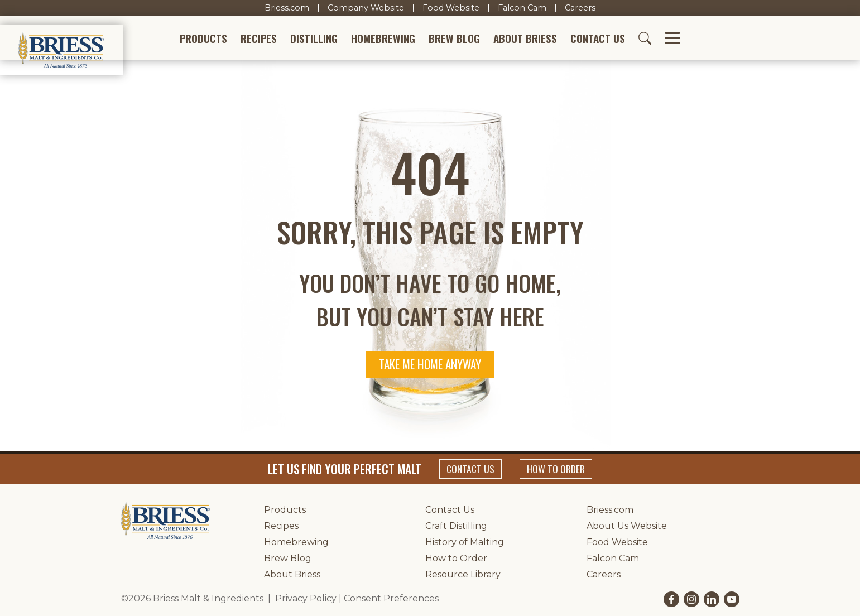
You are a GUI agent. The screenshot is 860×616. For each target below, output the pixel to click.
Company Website (366, 8)
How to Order (556, 469)
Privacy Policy (306, 598)
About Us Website (627, 526)
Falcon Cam (522, 8)
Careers (580, 8)
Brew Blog (454, 38)
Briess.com (287, 8)
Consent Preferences (391, 598)
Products (203, 38)
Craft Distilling (456, 526)
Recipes (259, 38)
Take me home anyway (430, 364)
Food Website (451, 8)
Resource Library (463, 574)
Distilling (314, 38)
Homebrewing (383, 38)
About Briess (525, 38)
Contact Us (598, 38)
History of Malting (465, 542)
